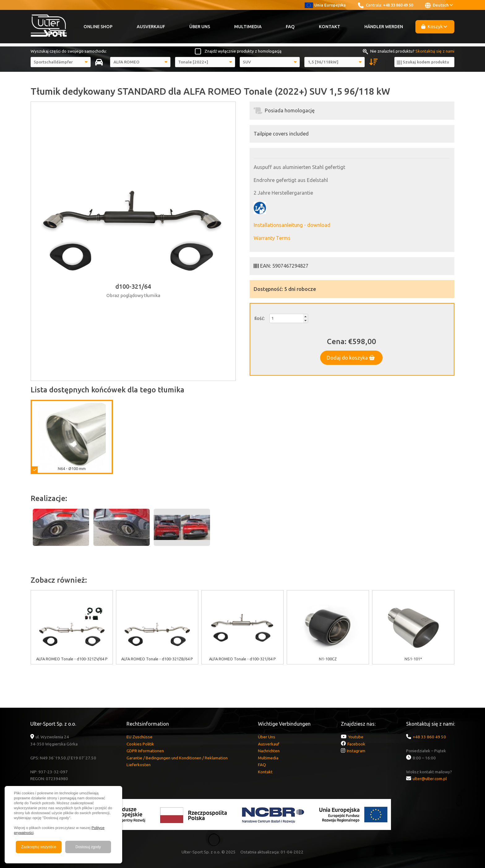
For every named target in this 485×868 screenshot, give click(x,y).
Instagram (356, 751)
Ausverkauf (151, 27)
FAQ (290, 27)
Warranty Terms (272, 238)
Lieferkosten (139, 765)
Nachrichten (269, 751)
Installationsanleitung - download (292, 225)
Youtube (356, 737)
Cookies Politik (140, 744)
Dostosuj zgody (88, 847)
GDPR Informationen (145, 751)
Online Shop (98, 27)
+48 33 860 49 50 (398, 5)
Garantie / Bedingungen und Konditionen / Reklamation (177, 758)
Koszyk (434, 26)
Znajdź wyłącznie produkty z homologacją (243, 51)
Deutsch (439, 5)
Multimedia (248, 27)
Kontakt (330, 27)
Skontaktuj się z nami (435, 51)
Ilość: (260, 318)
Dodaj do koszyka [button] (351, 358)
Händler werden (384, 27)
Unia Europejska (325, 5)
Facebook (356, 744)
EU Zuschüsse (139, 737)
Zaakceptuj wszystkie (39, 847)
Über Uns (200, 27)
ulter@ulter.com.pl (430, 779)
